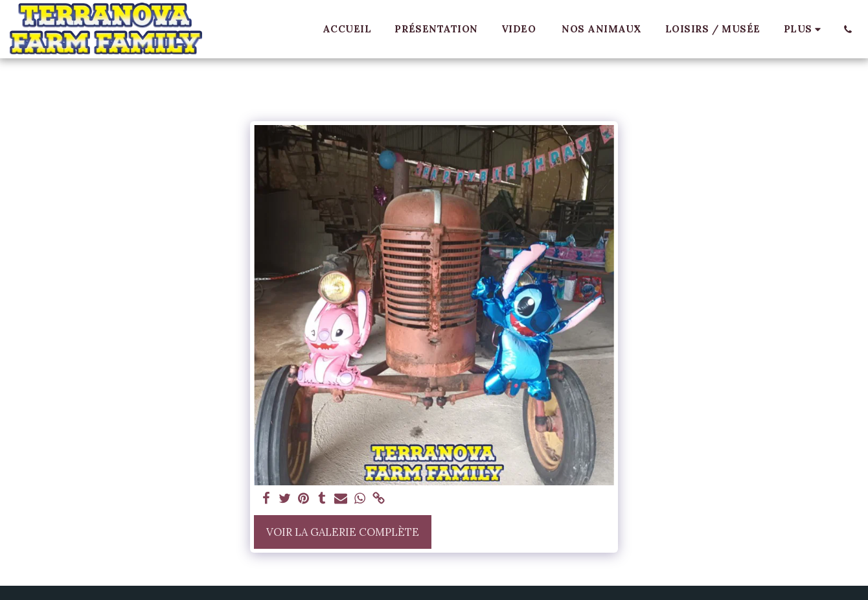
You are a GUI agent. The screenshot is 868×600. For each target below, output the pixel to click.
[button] (848, 29)
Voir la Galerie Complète (343, 532)
